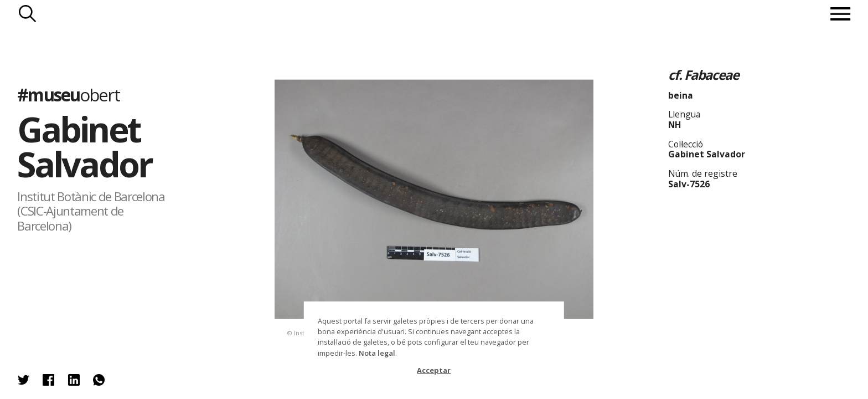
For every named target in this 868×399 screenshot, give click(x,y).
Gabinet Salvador (84, 146)
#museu (68, 94)
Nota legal (377, 353)
